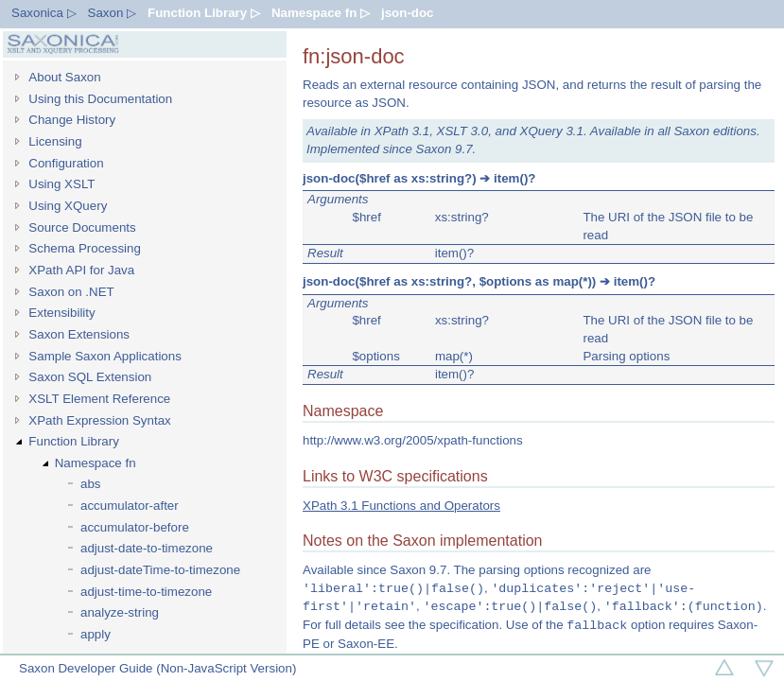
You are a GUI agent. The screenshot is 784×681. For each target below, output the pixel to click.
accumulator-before (135, 527)
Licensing (55, 141)
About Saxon (64, 77)
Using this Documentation (100, 99)
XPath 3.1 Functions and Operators (401, 506)
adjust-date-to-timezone (147, 548)
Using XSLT (61, 184)
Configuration (66, 163)
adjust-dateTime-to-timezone (160, 570)
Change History (72, 120)
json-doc (408, 13)
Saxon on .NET (71, 292)
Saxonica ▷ (44, 13)
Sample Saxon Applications (105, 356)
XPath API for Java (81, 270)
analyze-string (120, 612)
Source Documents (82, 227)
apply (96, 634)
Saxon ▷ (113, 13)
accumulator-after (130, 506)
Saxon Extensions (79, 334)
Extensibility (61, 313)
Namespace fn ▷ (321, 13)
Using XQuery (68, 206)
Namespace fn (96, 463)
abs (91, 484)
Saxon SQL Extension (90, 377)
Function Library (74, 441)
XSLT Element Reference (99, 399)
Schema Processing (85, 248)
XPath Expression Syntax (99, 420)
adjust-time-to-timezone (146, 592)
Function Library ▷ (204, 13)
